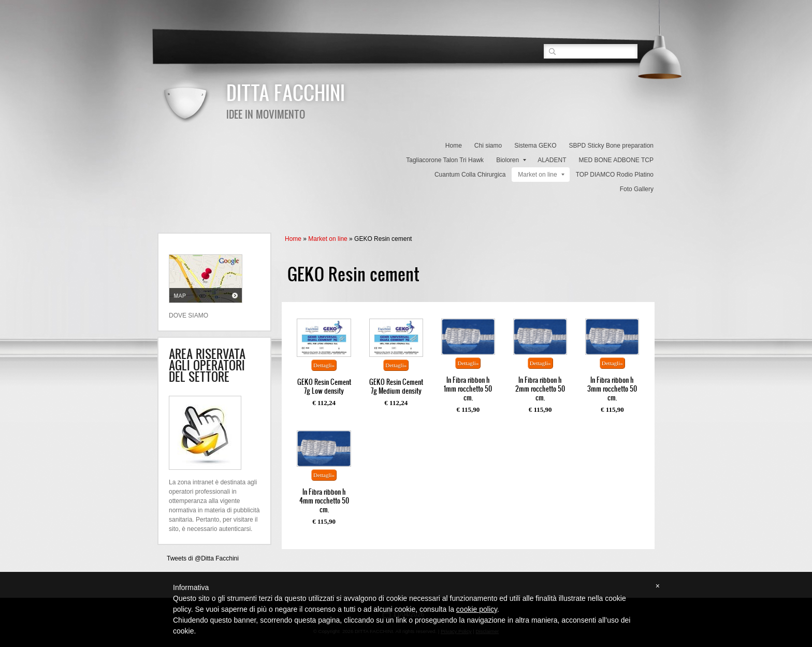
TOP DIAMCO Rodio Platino (615, 175)
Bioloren (511, 160)
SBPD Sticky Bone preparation (611, 146)
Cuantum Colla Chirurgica (470, 175)
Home (454, 146)
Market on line (541, 175)
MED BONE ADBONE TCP (616, 160)
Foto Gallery (637, 189)
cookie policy (477, 609)
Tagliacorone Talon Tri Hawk (445, 160)
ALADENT (552, 160)
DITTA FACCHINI (286, 92)
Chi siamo (488, 146)
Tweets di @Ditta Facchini (203, 558)
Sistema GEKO (535, 146)
